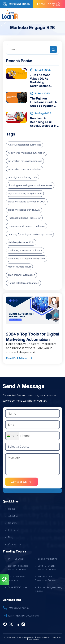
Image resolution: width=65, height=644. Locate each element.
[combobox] (12, 436)
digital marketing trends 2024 (24, 210)
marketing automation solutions (25, 250)
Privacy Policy (56, 637)
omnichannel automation (21, 275)
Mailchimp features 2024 (21, 242)
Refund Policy (34, 639)
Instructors (14, 530)
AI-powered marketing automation (27, 153)
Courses (13, 523)
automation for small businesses (25, 161)
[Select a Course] (32, 447)
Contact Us (14, 544)
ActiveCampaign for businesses (25, 145)
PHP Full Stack (16, 559)
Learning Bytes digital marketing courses (30, 234)
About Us (13, 516)
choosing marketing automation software (30, 185)
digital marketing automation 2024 (27, 202)
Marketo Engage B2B (19, 267)
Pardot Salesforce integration (23, 283)
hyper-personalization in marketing (27, 226)
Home (12, 509)
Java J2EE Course (18, 587)
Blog (11, 537)
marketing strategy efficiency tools (27, 259)
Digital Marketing (48, 559)
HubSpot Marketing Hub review (24, 218)
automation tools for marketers (25, 169)
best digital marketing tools (23, 177)
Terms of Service (43, 637)
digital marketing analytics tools (25, 194)
